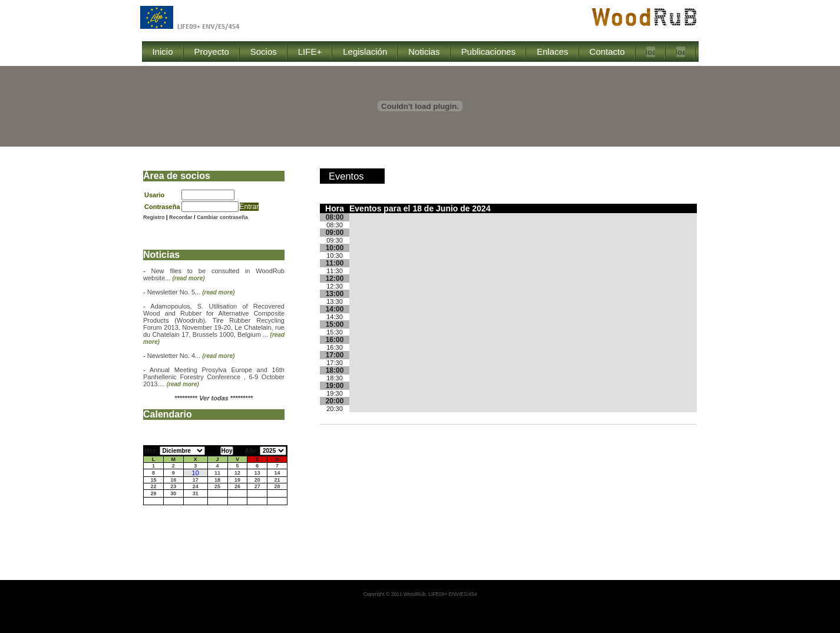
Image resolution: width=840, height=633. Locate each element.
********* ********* (214, 398)
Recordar (181, 217)
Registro (154, 217)
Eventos (346, 176)
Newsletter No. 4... (191, 356)
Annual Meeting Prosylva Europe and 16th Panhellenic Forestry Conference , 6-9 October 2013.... (214, 377)
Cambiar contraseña (222, 217)
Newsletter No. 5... (191, 292)
